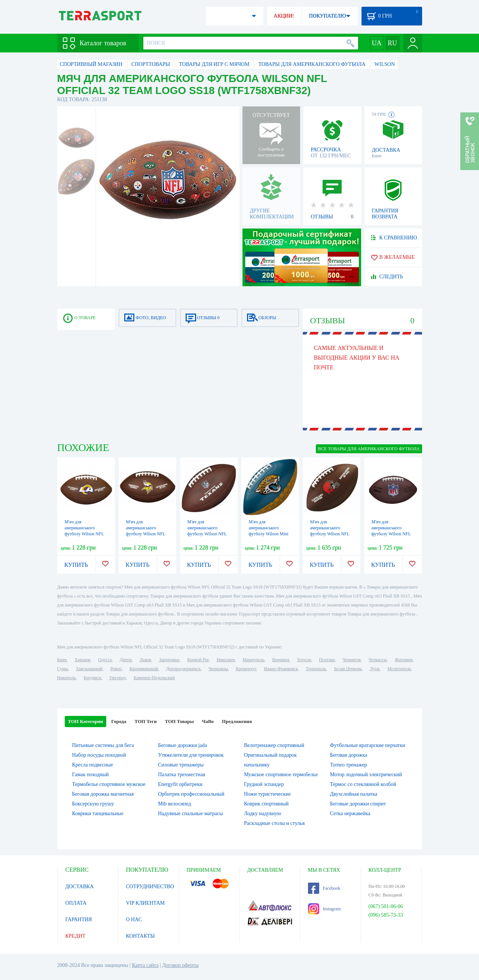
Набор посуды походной (99, 755)
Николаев (226, 660)
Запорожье (169, 660)
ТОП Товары (179, 721)
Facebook (324, 888)
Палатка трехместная (181, 775)
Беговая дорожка (349, 755)
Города (119, 721)
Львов (145, 660)
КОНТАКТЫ (141, 936)
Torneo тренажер (349, 765)
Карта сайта (145, 965)
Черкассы (378, 660)
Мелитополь (399, 669)
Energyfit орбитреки (180, 784)
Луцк (375, 669)
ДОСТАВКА (80, 887)
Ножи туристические (267, 794)
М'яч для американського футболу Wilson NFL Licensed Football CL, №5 (330, 534)
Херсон (304, 660)
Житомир (404, 660)
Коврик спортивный (266, 804)
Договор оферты (180, 965)
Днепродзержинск (184, 669)
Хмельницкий (89, 669)
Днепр (126, 660)
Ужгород (118, 678)
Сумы (63, 669)
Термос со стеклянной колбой (363, 784)
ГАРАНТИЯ (79, 919)
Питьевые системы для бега (103, 745)
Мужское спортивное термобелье (281, 775)
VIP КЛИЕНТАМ (146, 903)
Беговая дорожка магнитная (103, 794)
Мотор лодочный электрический (366, 775)
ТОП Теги (145, 721)
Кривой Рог (198, 660)
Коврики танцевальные (98, 813)
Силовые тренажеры (181, 765)
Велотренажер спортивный (274, 745)
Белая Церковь (348, 669)
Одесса (105, 660)
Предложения (237, 721)
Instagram (324, 909)
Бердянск (93, 678)
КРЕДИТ (76, 936)
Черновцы (218, 669)
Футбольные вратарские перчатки (368, 745)
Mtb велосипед (174, 804)
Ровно (116, 669)
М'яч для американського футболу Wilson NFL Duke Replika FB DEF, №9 (393, 534)
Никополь (67, 678)
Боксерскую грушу (93, 804)
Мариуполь (253, 660)
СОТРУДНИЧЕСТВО (150, 887)
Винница (280, 660)
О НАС (134, 919)
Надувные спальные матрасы (190, 813)
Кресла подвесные (93, 765)
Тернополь (316, 669)
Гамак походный (91, 775)
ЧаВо (208, 721)
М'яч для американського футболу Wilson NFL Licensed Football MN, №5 (147, 534)
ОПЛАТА (76, 903)
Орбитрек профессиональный (191, 794)
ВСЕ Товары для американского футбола (369, 449)
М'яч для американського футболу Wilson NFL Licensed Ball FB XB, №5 (85, 534)
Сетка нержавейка (350, 813)
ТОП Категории (86, 721)
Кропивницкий (144, 669)
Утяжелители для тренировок (191, 755)
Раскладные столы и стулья (274, 823)
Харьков (82, 660)
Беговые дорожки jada (182, 745)
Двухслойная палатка (354, 794)
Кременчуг (246, 669)
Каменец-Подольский (154, 678)
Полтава (327, 660)
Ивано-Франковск (281, 669)
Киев (62, 660)
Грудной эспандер (264, 784)
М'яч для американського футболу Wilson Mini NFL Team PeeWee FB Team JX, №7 (270, 534)
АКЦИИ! (284, 16)
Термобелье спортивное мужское (109, 784)
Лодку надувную (263, 813)
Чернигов (352, 660)
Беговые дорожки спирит (358, 804)
